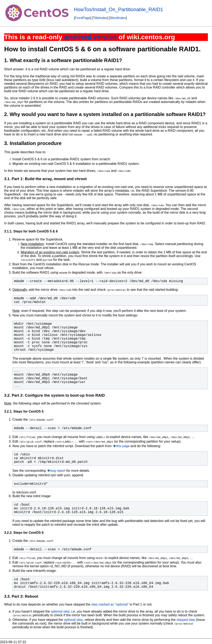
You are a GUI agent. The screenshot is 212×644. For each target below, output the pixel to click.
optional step (60, 611)
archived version (90, 37)
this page (123, 446)
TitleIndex (100, 18)
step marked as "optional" (110, 604)
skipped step (186, 620)
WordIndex (118, 18)
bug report (58, 471)
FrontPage (83, 18)
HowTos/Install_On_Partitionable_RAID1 (119, 9)
